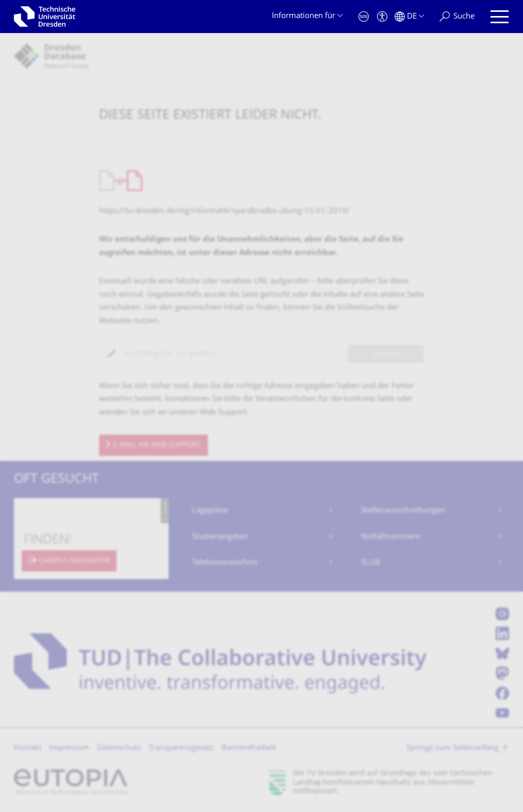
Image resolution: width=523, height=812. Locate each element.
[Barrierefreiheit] (382, 17)
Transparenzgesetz (181, 748)
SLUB (371, 563)
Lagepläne (210, 511)
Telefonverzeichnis (225, 563)
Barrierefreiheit (249, 748)
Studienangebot (220, 537)
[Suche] (457, 17)
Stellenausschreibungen (403, 511)
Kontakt (28, 748)
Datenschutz (119, 748)
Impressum (69, 748)
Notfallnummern (391, 537)
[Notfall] (364, 17)
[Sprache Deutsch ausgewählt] (409, 17)
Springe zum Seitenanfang (453, 748)
